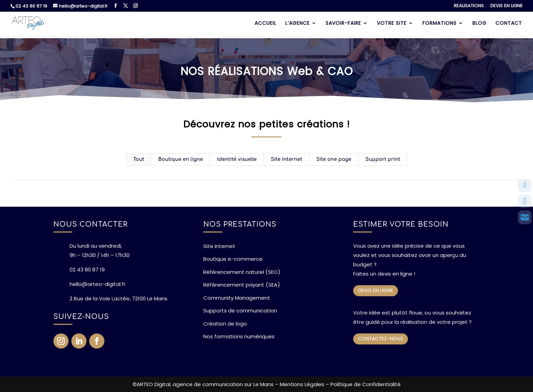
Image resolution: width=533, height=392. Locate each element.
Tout (139, 159)
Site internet (219, 246)
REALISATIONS (469, 6)
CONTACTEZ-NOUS (381, 339)
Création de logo (225, 324)
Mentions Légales (302, 384)
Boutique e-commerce (233, 259)
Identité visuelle (237, 159)
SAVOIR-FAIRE (343, 24)
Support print (383, 159)
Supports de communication (240, 311)
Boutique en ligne (181, 159)
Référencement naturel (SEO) (242, 272)
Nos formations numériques (239, 336)
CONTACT (509, 24)
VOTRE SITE (392, 24)
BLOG (479, 24)
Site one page (334, 159)
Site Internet (286, 159)
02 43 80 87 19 (31, 6)
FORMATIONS (439, 24)
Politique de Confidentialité (366, 384)
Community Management (237, 298)
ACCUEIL (265, 24)
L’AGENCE (298, 24)
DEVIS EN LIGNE (506, 6)
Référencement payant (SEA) (242, 285)
